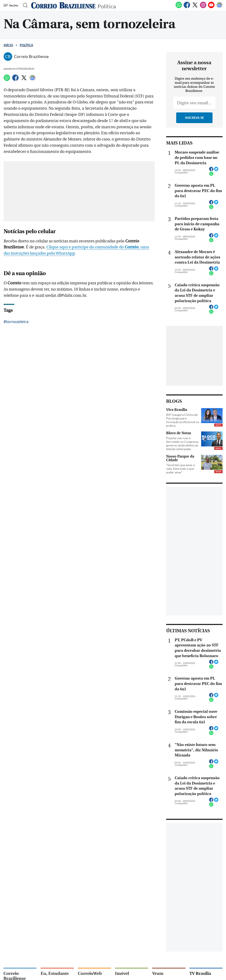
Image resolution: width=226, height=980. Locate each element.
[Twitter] (195, 7)
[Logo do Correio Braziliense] (63, 5)
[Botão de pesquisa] (24, 5)
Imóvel (122, 973)
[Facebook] (187, 7)
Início (8, 45)
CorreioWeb (90, 973)
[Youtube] (211, 7)
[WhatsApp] (179, 7)
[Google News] (219, 7)
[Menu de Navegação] (11, 5)
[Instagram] (203, 7)
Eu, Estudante (55, 973)
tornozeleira (17, 321)
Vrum (158, 973)
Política (107, 6)
